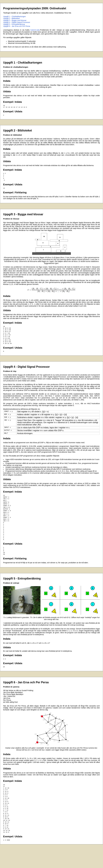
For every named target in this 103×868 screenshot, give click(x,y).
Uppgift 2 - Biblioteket (11, 18)
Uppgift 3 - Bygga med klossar (15, 20)
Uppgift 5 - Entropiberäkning (14, 24)
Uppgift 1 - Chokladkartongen (14, 16)
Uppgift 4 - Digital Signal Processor (17, 22)
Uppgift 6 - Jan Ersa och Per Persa (17, 26)
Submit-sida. (35, 30)
